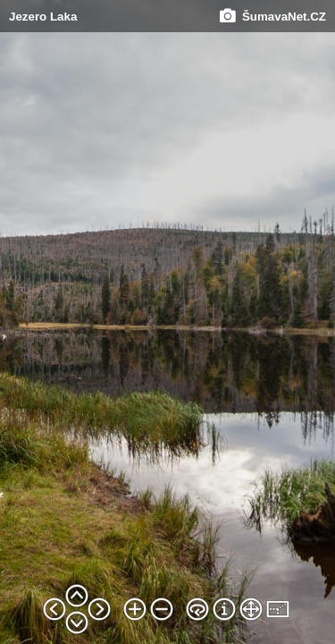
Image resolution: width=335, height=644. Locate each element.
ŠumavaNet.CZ (273, 17)
